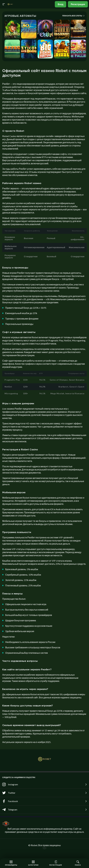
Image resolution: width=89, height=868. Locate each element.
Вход (61, 4)
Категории (33, 863)
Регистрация (78, 4)
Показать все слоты (73, 16)
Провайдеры (11, 863)
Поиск (78, 863)
